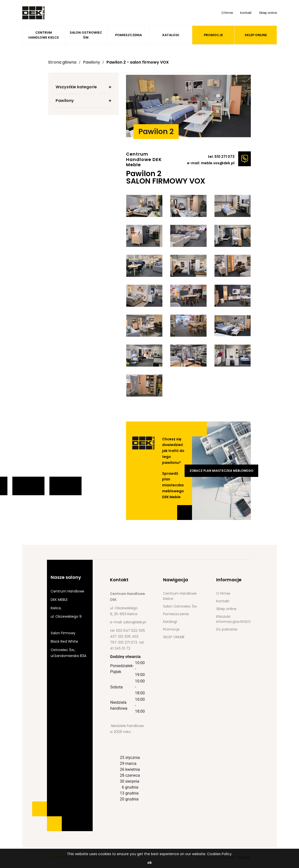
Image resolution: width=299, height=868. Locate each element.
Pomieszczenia (128, 35)
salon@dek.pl (135, 622)
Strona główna (62, 62)
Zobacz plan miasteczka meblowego (221, 471)
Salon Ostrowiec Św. (86, 35)
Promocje (213, 35)
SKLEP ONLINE (256, 35)
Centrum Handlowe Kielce (44, 35)
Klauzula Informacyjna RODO (234, 619)
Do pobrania (227, 629)
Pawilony (92, 62)
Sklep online (268, 13)
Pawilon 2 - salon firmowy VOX (138, 62)
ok (149, 863)
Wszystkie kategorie (76, 87)
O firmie (227, 13)
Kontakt (246, 13)
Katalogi (171, 35)
